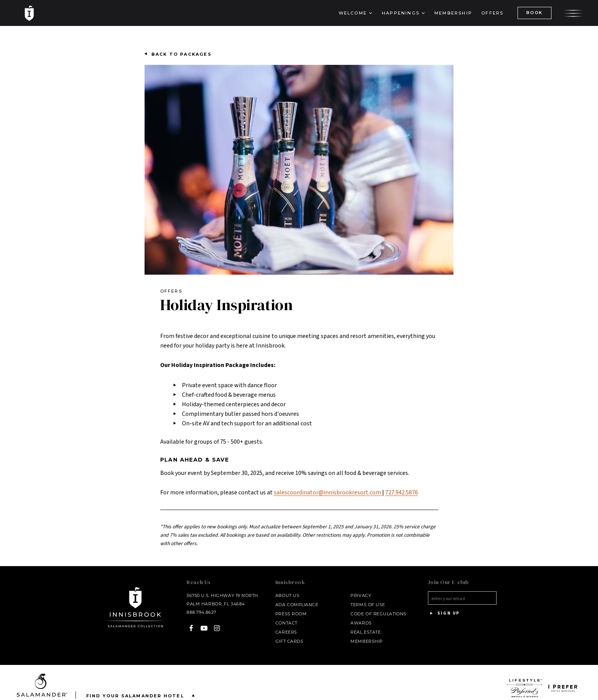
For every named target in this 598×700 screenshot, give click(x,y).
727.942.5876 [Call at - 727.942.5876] (402, 492)
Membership (453, 13)
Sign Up (444, 613)
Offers (492, 13)
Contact (286, 623)
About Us (287, 595)
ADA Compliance (297, 605)
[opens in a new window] (525, 688)
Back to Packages (182, 54)
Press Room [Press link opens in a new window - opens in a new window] (291, 614)
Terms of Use (368, 605)
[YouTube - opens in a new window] (204, 628)
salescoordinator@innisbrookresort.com (328, 492)
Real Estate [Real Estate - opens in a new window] (366, 632)
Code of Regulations (378, 614)
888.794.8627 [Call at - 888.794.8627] (201, 612)
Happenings (401, 13)
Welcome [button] (353, 13)
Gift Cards (289, 641)
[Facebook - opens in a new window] (191, 628)
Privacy (361, 595)
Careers (286, 632)
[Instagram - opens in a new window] (217, 628)
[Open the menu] (573, 13)
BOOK (535, 13)
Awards (361, 623)
